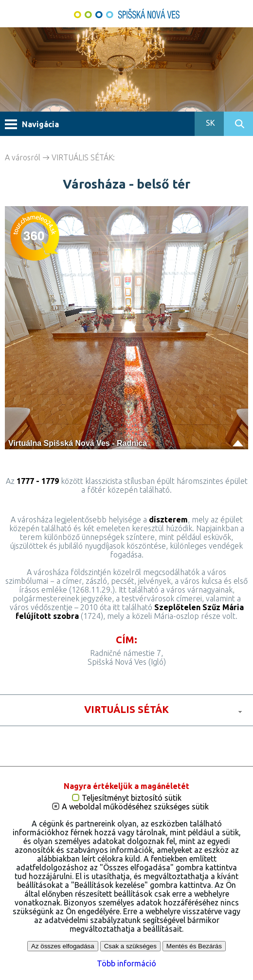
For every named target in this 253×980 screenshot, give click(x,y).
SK (209, 123)
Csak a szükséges (130, 946)
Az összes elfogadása (63, 946)
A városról (23, 157)
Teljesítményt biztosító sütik (132, 798)
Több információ (126, 963)
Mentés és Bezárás (194, 946)
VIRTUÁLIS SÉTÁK (82, 157)
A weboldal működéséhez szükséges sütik (135, 807)
